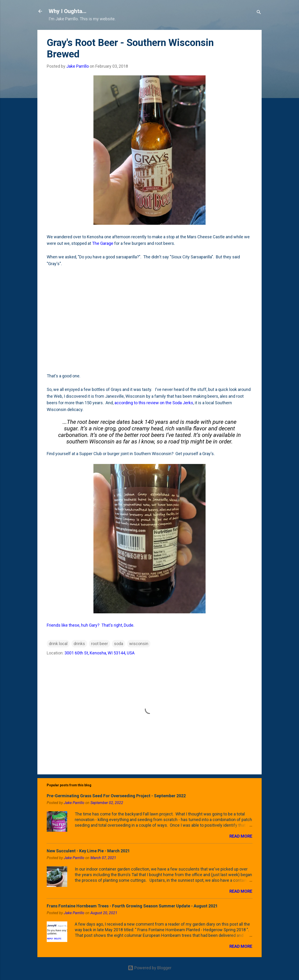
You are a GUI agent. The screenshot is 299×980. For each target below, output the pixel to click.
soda (119, 644)
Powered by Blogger (150, 968)
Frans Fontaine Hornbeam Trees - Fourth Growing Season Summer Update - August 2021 (132, 906)
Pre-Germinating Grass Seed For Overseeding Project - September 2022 (116, 796)
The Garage (103, 243)
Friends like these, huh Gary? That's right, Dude (90, 625)
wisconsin (139, 644)
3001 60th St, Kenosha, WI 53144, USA (100, 653)
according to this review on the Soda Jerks (154, 403)
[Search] (259, 13)
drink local (58, 644)
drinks (79, 644)
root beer (100, 644)
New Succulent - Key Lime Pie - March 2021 (88, 851)
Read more (241, 836)
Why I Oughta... (68, 11)
